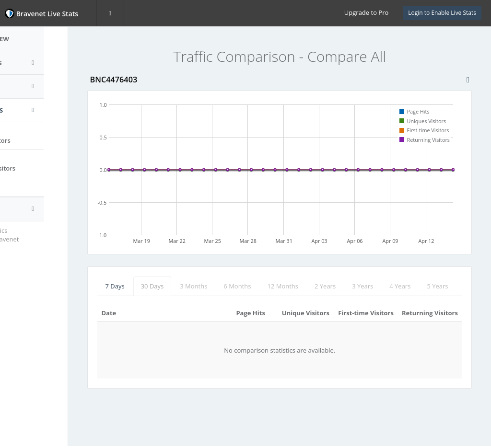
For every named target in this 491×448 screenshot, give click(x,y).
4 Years (428, 286)
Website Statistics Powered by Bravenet (41, 235)
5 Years (144, 305)
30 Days (180, 286)
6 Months (265, 286)
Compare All (33, 187)
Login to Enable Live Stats (442, 13)
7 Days (143, 286)
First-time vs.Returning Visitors (41, 164)
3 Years (391, 286)
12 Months (311, 286)
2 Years (353, 286)
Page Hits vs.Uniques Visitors (39, 136)
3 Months (222, 286)
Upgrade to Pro (366, 12)
